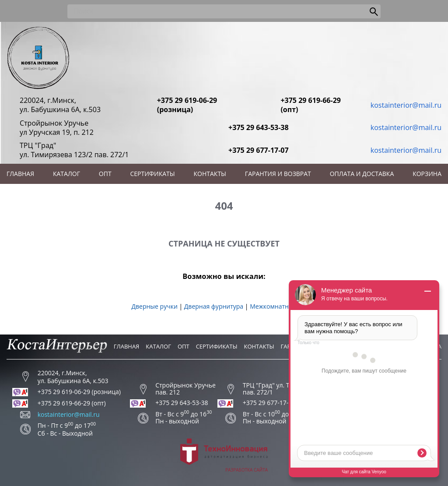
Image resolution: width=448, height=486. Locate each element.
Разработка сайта (224, 456)
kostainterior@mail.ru (406, 105)
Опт (105, 174)
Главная (20, 174)
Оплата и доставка (362, 174)
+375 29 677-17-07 (259, 150)
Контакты (210, 174)
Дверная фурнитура (214, 306)
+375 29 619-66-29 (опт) (311, 105)
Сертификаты (153, 174)
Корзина (427, 174)
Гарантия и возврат (278, 174)
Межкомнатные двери (283, 306)
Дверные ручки (154, 306)
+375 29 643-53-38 (259, 128)
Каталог (66, 174)
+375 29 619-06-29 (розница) (187, 105)
